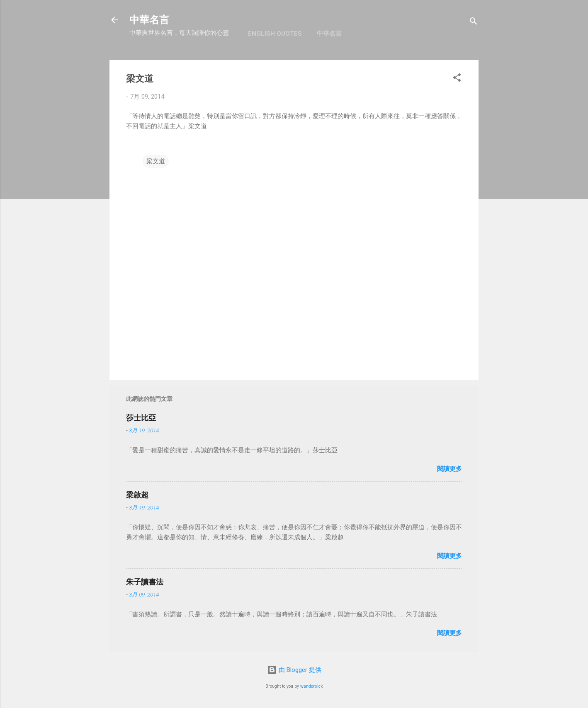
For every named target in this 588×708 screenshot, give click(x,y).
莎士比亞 (141, 418)
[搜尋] (474, 23)
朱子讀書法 (145, 582)
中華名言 (149, 20)
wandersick (312, 686)
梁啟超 (137, 495)
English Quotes (275, 34)
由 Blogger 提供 (294, 670)
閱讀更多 (450, 469)
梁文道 (156, 161)
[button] (457, 79)
